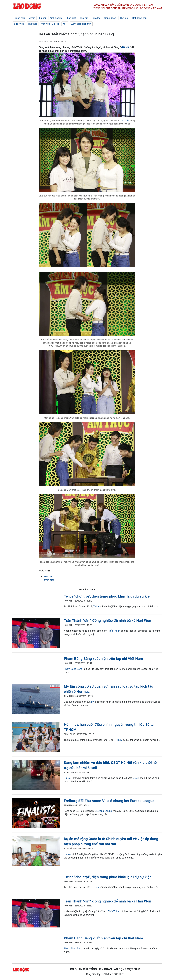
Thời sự (84, 18)
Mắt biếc (125, 47)
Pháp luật (71, 18)
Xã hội (42, 18)
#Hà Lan (48, 577)
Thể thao (33, 24)
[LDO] (36, 633)
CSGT (136, 778)
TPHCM (118, 740)
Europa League (104, 811)
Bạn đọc (96, 18)
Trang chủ (19, 18)
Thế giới (124, 18)
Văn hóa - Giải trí (50, 24)
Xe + (65, 24)
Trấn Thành (114, 631)
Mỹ (93, 702)
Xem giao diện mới (81, 24)
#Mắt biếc (49, 580)
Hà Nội (67, 778)
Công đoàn (110, 18)
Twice (96, 606)
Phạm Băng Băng (73, 669)
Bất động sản (139, 18)
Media (32, 18)
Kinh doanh (56, 18)
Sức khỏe (19, 24)
